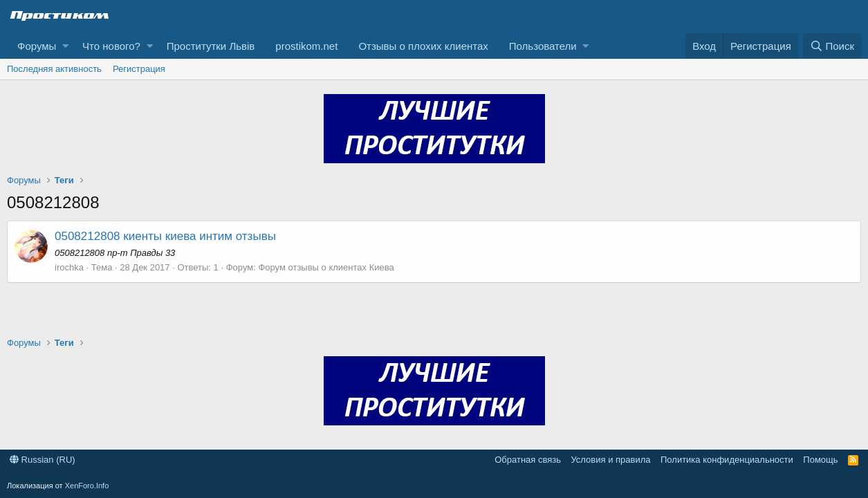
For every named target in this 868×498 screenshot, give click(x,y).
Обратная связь (528, 460)
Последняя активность (54, 69)
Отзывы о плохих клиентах (423, 46)
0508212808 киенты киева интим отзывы (165, 236)
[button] (65, 46)
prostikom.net (306, 46)
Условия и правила (610, 460)
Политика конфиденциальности (727, 460)
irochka (69, 267)
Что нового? (111, 46)
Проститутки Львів (211, 46)
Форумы (37, 46)
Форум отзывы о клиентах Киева (326, 267)
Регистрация (139, 69)
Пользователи (543, 46)
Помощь (820, 460)
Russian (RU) (43, 460)
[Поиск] (832, 46)
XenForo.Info (87, 486)
